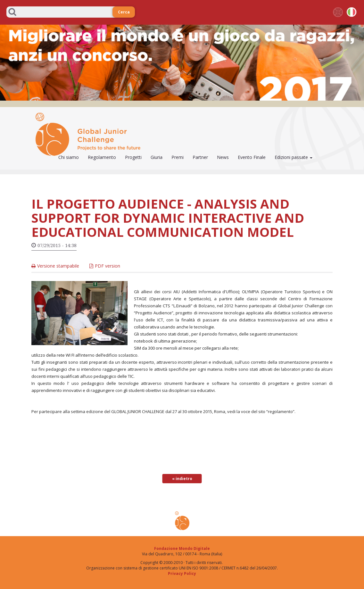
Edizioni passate (294, 157)
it (352, 12)
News (223, 157)
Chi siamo (69, 157)
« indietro (182, 479)
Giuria (157, 157)
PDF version (108, 266)
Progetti (133, 157)
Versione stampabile (58, 266)
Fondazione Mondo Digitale (182, 548)
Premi (178, 157)
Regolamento (102, 157)
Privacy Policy (182, 573)
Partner (200, 157)
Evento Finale (252, 157)
